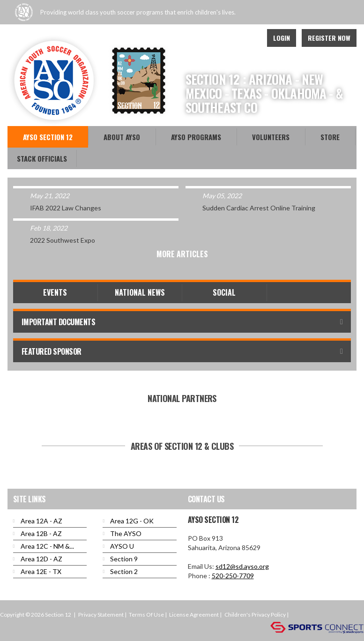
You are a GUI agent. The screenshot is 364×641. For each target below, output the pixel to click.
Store (330, 137)
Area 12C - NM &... (47, 546)
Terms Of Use (146, 615)
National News (140, 292)
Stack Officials (42, 158)
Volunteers (271, 137)
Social (224, 292)
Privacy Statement (101, 615)
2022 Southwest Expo (63, 240)
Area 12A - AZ (41, 521)
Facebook (208, 38)
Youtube (228, 38)
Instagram (249, 38)
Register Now (329, 38)
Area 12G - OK (132, 521)
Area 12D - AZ (41, 559)
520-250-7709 (233, 576)
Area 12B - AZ (41, 533)
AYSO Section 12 (48, 137)
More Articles (182, 254)
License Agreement (194, 615)
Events (55, 292)
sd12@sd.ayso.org (242, 566)
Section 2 (124, 571)
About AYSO (122, 137)
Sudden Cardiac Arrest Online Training (259, 208)
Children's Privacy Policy (255, 615)
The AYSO (126, 533)
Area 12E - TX (41, 571)
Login (282, 38)
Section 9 (124, 559)
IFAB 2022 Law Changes (66, 208)
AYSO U (122, 546)
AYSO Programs (196, 137)
